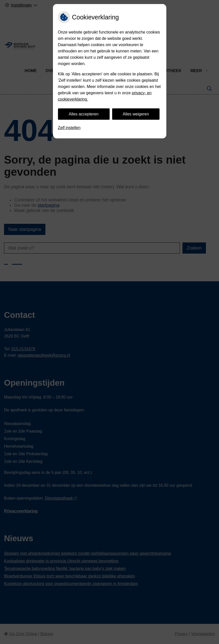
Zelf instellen (69, 128)
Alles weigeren (136, 114)
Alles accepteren (84, 114)
